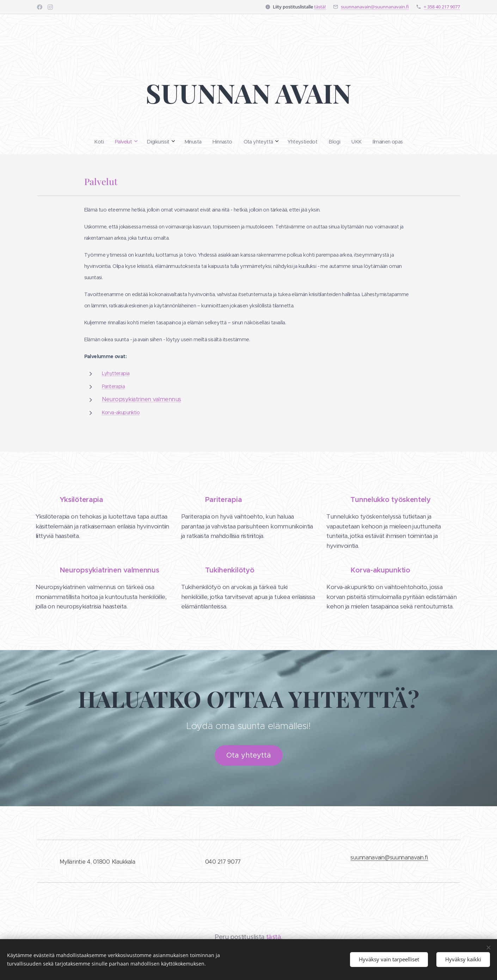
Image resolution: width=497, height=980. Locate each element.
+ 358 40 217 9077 (442, 7)
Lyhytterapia (116, 373)
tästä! (320, 7)
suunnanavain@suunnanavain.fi (375, 7)
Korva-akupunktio (121, 412)
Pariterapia (113, 386)
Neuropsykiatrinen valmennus (142, 399)
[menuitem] (195, 142)
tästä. (274, 937)
